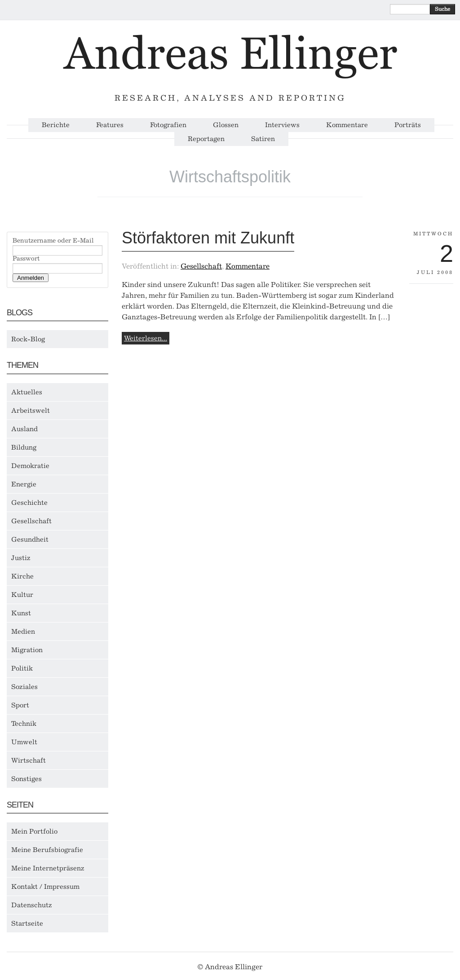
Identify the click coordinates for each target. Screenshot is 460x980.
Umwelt (24, 742)
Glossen (226, 125)
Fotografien (168, 125)
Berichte (56, 125)
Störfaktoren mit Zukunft (208, 238)
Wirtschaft (29, 760)
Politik (22, 668)
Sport (20, 705)
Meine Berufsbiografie (47, 850)
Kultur (22, 595)
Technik (24, 724)
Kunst (21, 613)
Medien (23, 631)
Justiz (21, 558)
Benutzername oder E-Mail (53, 241)
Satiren (263, 139)
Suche (442, 9)
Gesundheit (30, 539)
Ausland (24, 429)
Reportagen (206, 139)
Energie (24, 484)
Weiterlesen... (146, 338)
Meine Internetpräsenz (48, 868)
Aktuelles (27, 392)
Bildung (24, 447)
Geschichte (29, 503)
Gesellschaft (31, 521)
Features (110, 125)
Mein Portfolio (34, 831)
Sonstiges (27, 779)
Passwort (26, 259)
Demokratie (30, 466)
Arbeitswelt (31, 411)
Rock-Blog (28, 339)
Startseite (27, 923)
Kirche (22, 576)
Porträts (408, 125)
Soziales (24, 687)
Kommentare (347, 125)
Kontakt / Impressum (45, 887)
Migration (27, 650)
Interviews (282, 125)
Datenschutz (32, 905)
